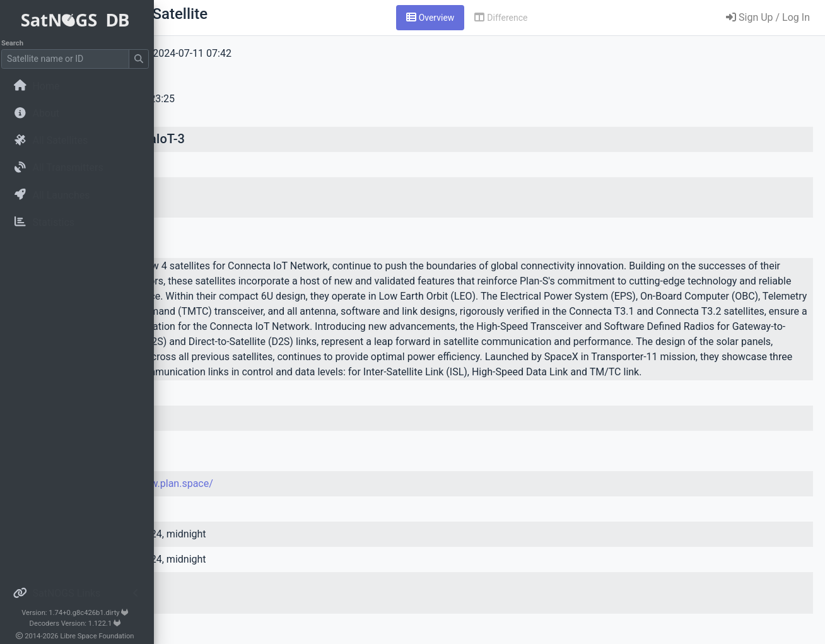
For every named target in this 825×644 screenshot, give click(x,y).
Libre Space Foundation (101, 636)
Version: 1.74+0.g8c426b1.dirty (79, 613)
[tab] (509, 18)
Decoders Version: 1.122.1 (79, 624)
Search (16, 43)
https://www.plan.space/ (315, 514)
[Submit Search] (143, 59)
